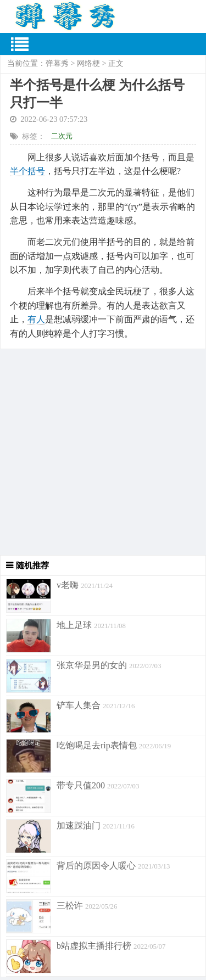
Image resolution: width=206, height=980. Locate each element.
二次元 (62, 136)
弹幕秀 (57, 63)
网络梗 (88, 63)
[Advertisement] (103, 452)
